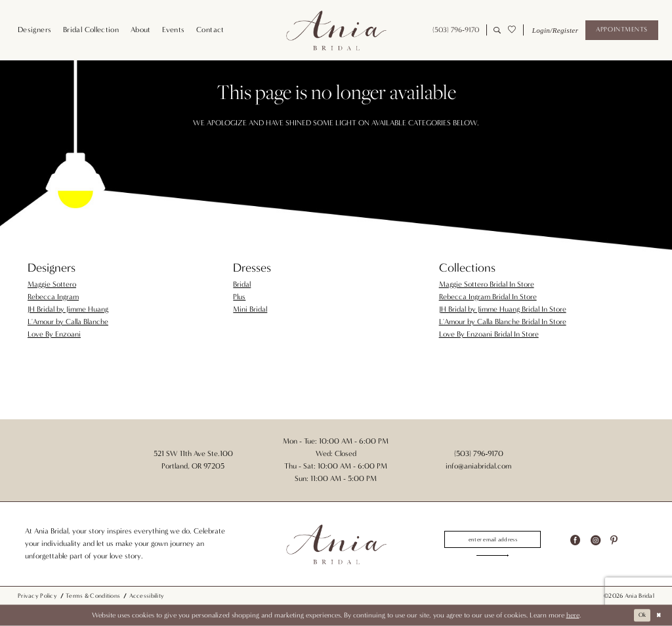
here (573, 615)
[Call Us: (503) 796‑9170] (456, 30)
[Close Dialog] (658, 616)
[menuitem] (34, 30)
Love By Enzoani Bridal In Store (489, 334)
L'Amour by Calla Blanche (68, 322)
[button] (554, 30)
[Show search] (497, 30)
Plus (239, 297)
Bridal (242, 284)
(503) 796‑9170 (479, 453)
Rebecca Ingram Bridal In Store (488, 297)
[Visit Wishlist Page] (512, 30)
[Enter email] (493, 538)
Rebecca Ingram (53, 297)
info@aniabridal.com (478, 466)
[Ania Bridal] (336, 30)
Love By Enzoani (54, 334)
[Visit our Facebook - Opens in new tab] (575, 538)
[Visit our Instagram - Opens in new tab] (596, 538)
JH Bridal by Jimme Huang (68, 309)
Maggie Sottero (52, 284)
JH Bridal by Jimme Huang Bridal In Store (503, 309)
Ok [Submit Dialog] (638, 615)
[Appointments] (621, 30)
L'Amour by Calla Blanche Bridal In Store (503, 322)
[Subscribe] (493, 557)
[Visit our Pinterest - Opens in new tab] (614, 538)
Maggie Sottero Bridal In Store (487, 284)
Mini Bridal (250, 309)
